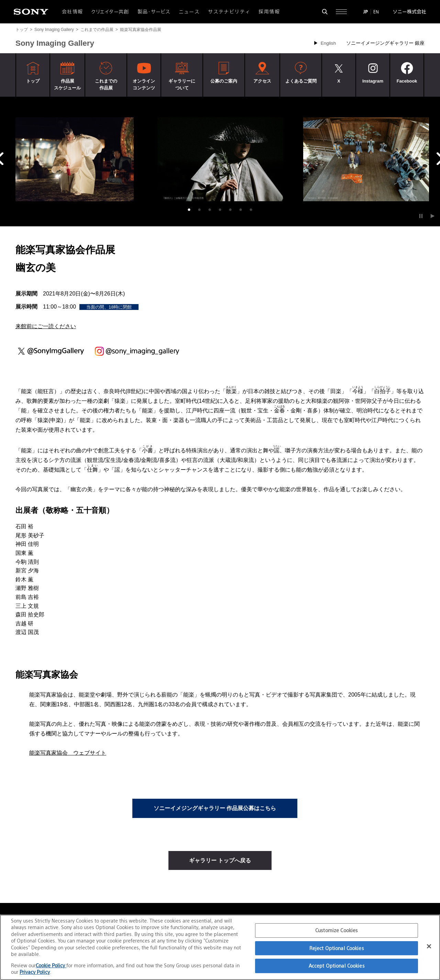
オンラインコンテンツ (144, 84)
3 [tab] (210, 210)
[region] (220, 947)
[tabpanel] (75, 159)
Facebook (407, 81)
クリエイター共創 (110, 12)
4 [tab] (220, 210)
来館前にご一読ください (46, 326)
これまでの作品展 (97, 30)
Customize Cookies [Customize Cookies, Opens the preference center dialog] (337, 930)
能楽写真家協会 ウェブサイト (68, 753)
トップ (22, 30)
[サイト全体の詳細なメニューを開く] (341, 12)
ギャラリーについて (182, 84)
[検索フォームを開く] (325, 12)
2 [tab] (199, 210)
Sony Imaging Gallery (54, 30)
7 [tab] (251, 210)
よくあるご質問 (301, 81)
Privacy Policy (35, 972)
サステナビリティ (229, 12)
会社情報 (73, 12)
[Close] (429, 946)
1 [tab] (189, 210)
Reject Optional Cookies (337, 948)
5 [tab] (230, 210)
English (328, 43)
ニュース (189, 12)
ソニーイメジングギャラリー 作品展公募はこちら (215, 808)
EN (376, 12)
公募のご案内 (224, 81)
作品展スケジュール (67, 84)
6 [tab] (241, 210)
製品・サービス (154, 12)
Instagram (373, 81)
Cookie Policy (51, 965)
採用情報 (269, 12)
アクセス (262, 81)
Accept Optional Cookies (337, 966)
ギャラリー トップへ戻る (220, 860)
